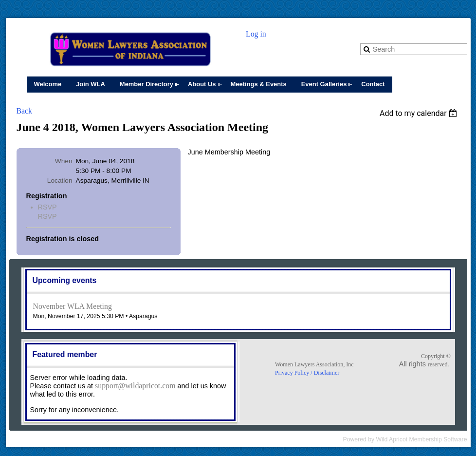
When (64, 161)
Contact (373, 84)
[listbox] (420, 113)
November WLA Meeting (73, 306)
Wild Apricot (392, 439)
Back (25, 111)
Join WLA (91, 84)
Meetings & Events (259, 84)
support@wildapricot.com (135, 386)
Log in (256, 34)
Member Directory (146, 84)
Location (60, 180)
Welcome (48, 84)
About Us (202, 84)
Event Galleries (324, 84)
